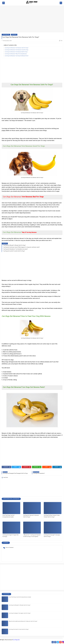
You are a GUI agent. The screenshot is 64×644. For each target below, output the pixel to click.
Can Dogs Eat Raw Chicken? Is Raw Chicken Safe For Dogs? (52, 516)
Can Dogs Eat (16, 640)
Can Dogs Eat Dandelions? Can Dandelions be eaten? (16, 249)
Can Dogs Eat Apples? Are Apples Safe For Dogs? (20, 613)
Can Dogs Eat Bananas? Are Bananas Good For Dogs (17, 50)
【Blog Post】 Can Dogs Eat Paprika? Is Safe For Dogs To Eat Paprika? (32, 536)
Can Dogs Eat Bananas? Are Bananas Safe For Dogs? (17, 48)
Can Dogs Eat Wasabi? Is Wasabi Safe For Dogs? (15, 245)
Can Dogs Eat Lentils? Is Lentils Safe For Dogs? (14, 251)
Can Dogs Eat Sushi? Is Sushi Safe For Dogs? (19, 629)
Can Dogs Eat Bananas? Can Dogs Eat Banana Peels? (17, 56)
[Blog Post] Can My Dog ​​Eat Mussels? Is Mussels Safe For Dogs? (23, 621)
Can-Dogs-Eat (6, 35)
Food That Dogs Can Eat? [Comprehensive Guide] (9, 516)
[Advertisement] (32, 20)
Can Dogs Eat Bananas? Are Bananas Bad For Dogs (16, 52)
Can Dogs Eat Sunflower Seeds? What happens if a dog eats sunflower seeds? (22, 247)
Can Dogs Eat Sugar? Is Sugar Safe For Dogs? (11, 536)
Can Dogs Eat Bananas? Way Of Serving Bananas (16, 54)
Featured (14, 35)
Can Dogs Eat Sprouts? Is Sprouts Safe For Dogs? (31, 516)
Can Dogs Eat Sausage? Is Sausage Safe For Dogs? (52, 536)
